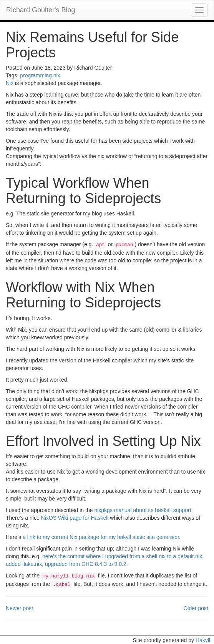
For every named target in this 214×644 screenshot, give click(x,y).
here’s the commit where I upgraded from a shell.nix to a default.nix (122, 556)
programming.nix (40, 75)
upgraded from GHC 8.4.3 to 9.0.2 (86, 564)
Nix (10, 83)
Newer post (19, 608)
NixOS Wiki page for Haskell (75, 518)
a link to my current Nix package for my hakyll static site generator (101, 537)
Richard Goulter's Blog (41, 10)
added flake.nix (24, 564)
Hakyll (203, 640)
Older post (196, 608)
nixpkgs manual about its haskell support (143, 510)
